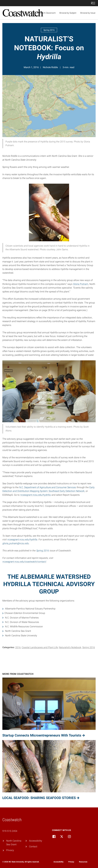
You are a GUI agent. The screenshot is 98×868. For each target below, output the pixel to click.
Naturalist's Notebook (70, 647)
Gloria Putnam (81, 284)
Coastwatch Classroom (45, 13)
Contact (33, 847)
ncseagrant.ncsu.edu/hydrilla (36, 495)
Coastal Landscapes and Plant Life (40, 647)
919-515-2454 (10, 831)
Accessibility (36, 841)
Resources (83, 862)
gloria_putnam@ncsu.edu (16, 543)
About (27, 13)
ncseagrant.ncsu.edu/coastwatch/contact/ (24, 562)
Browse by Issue (88, 13)
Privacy (10, 850)
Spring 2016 (43, 551)
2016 (18, 647)
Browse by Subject (68, 13)
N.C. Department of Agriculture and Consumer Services (48, 487)
